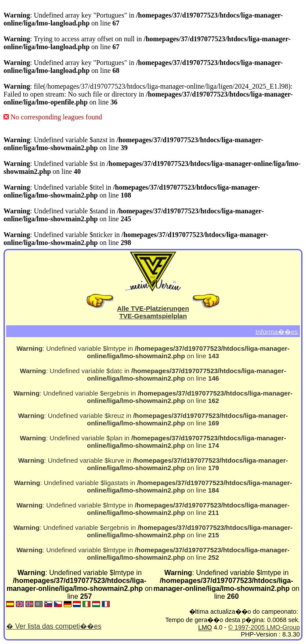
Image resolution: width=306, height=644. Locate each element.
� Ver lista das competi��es (54, 626)
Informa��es (277, 331)
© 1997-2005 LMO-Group (264, 627)
